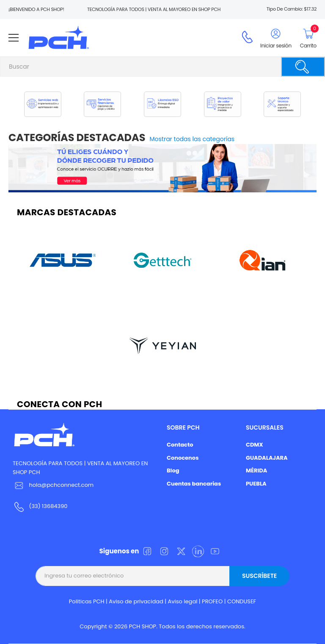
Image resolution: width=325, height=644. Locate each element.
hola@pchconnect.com (61, 485)
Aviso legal (183, 601)
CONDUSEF (242, 601)
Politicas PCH (87, 601)
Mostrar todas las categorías (192, 139)
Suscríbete (259, 576)
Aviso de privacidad (136, 601)
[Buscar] (303, 67)
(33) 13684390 (48, 506)
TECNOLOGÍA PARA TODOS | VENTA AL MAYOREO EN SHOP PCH (80, 468)
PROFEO (212, 601)
